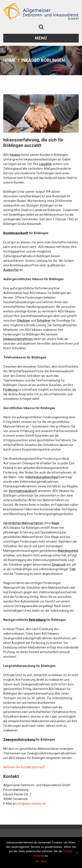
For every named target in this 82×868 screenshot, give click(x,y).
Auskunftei (11, 270)
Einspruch (59, 565)
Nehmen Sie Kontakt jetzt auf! (24, 767)
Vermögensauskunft (23, 491)
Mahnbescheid (68, 551)
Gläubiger (24, 321)
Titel (72, 569)
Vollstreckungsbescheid (42, 477)
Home (9, 60)
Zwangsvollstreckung (19, 740)
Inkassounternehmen (18, 339)
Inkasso (15, 155)
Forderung (10, 390)
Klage (55, 523)
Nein (44, 861)
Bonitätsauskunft (16, 233)
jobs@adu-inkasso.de (31, 804)
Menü (41, 38)
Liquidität (45, 164)
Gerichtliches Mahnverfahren (23, 523)
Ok (37, 861)
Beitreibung (37, 620)
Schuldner (44, 321)
